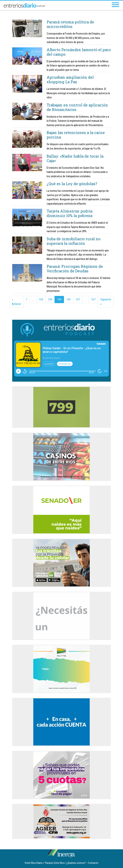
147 (78, 299)
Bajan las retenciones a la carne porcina (76, 135)
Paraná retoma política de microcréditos (70, 24)
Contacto (93, 863)
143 (41, 299)
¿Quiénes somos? (76, 863)
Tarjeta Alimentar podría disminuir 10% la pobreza (69, 213)
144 (50, 299)
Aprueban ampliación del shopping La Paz (70, 79)
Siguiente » (106, 302)
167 (93, 299)
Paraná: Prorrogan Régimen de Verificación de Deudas (75, 269)
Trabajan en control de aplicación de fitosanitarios (77, 107)
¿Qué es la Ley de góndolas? (72, 184)
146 (68, 299)
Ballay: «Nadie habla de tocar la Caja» (75, 158)
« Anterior (17, 302)
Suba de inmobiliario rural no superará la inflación (74, 241)
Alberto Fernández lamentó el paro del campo (79, 52)
